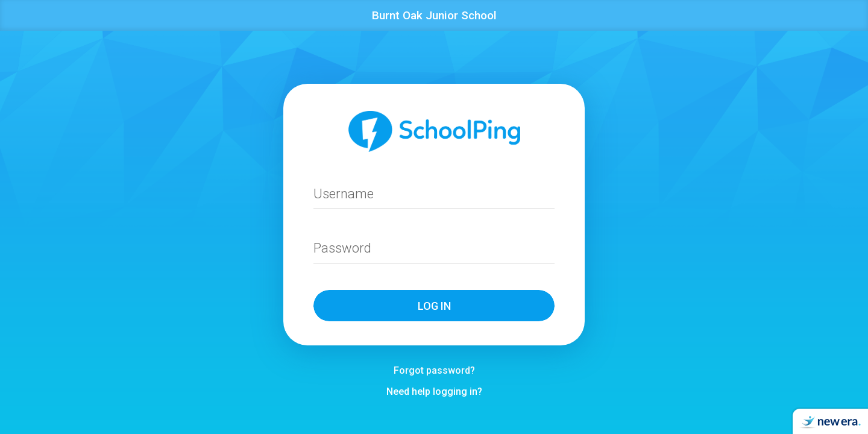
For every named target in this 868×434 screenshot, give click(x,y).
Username (344, 194)
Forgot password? (434, 370)
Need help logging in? (434, 392)
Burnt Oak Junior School (434, 15)
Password (342, 248)
